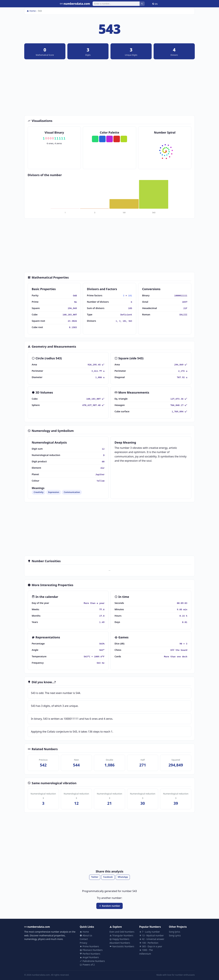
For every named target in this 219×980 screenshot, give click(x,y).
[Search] (116, 4)
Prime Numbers (89, 946)
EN (155, 4)
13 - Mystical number (152, 935)
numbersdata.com (75, 4)
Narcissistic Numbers (122, 946)
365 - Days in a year (151, 946)
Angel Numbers (89, 957)
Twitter (95, 877)
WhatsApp (123, 877)
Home (31, 11)
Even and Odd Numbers (122, 932)
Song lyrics (175, 932)
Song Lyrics (175, 935)
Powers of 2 (87, 965)
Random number (110, 906)
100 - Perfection (149, 943)
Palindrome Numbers (92, 961)
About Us (86, 935)
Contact (84, 939)
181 (130, 295)
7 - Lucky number (150, 932)
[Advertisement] (109, 87)
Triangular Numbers (121, 935)
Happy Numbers (119, 939)
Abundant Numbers (120, 943)
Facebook (108, 877)
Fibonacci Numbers (91, 950)
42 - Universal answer (152, 939)
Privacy (83, 943)
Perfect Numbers (90, 954)
